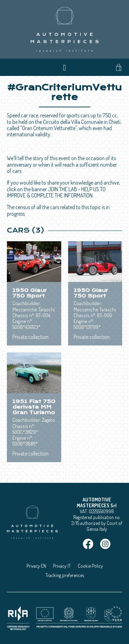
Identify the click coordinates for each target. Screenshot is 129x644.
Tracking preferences (65, 575)
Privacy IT (62, 566)
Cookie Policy (90, 566)
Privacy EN (36, 566)
